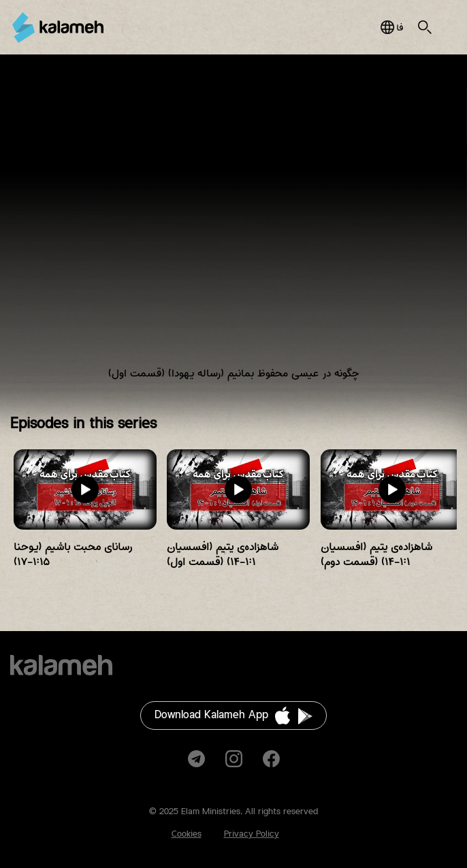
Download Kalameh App (211, 715)
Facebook (271, 759)
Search (425, 27)
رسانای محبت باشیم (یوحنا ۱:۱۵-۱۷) (73, 554)
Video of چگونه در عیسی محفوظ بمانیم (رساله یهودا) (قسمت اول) (233, 228)
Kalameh (58, 28)
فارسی (392, 27)
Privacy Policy (252, 834)
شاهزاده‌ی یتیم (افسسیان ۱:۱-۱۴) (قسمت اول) (223, 554)
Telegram (196, 759)
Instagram (234, 759)
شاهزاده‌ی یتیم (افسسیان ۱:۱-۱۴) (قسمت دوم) (376, 554)
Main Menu (449, 27)
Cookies (187, 834)
